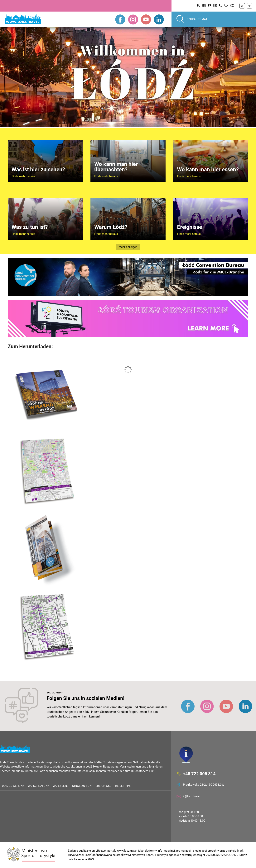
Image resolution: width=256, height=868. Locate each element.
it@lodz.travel (192, 796)
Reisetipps (123, 786)
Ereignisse (103, 786)
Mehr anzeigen (128, 247)
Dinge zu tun (82, 786)
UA (226, 6)
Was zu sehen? (13, 786)
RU (221, 6)
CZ (232, 6)
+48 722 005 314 (199, 774)
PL (199, 6)
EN (204, 6)
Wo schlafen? (38, 786)
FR (210, 6)
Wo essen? (61, 786)
